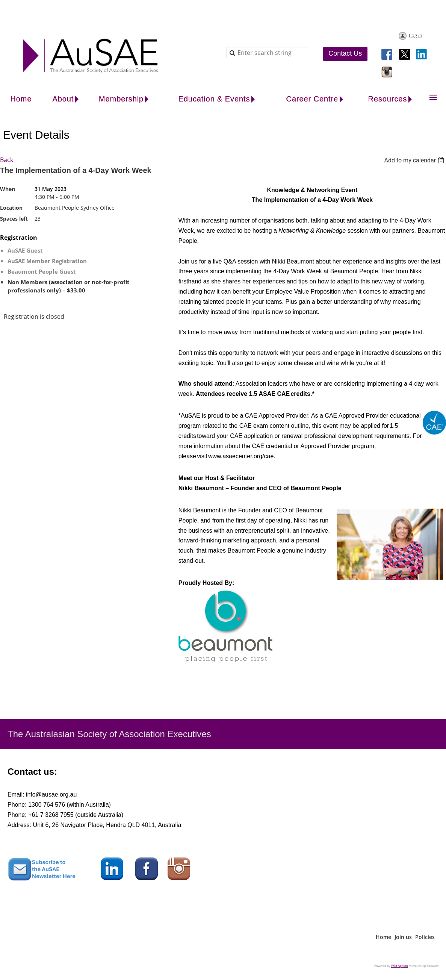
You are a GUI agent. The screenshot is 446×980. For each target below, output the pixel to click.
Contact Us (345, 53)
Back (7, 160)
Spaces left (14, 219)
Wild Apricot (400, 966)
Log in (416, 35)
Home (383, 937)
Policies (425, 937)
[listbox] (415, 160)
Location (11, 208)
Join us (403, 937)
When (8, 189)
